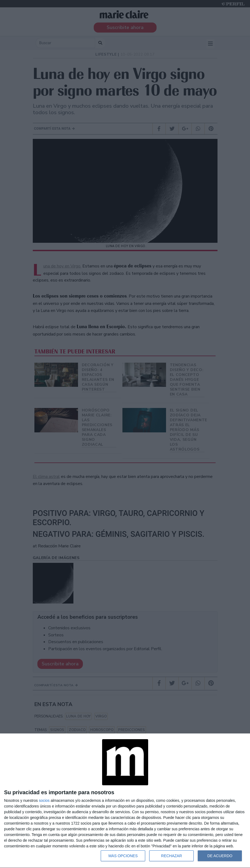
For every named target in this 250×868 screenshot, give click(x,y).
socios (44, 800)
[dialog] (125, 801)
